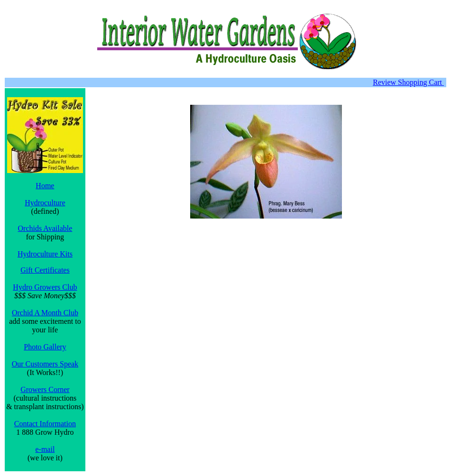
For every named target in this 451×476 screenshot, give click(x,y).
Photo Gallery (45, 347)
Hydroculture (45, 203)
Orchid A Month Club (45, 313)
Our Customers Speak (45, 364)
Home (45, 186)
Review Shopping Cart (408, 82)
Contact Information (45, 424)
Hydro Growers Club (45, 287)
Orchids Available (45, 228)
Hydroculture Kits (45, 254)
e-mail (45, 449)
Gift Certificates (45, 270)
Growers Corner (45, 389)
